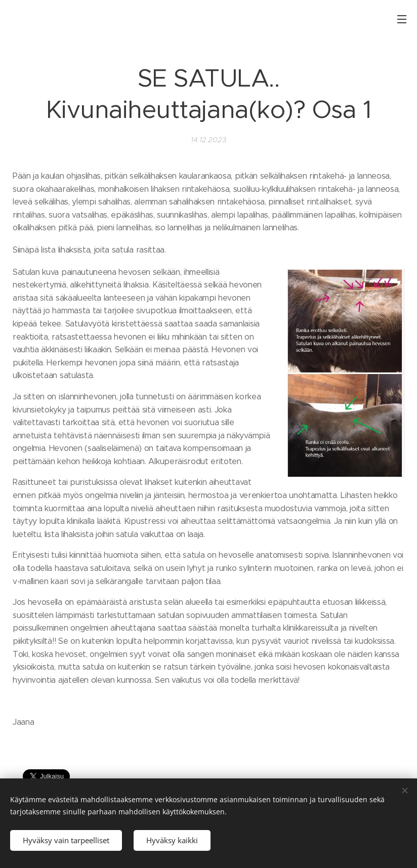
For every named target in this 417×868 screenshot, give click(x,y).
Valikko (402, 19)
